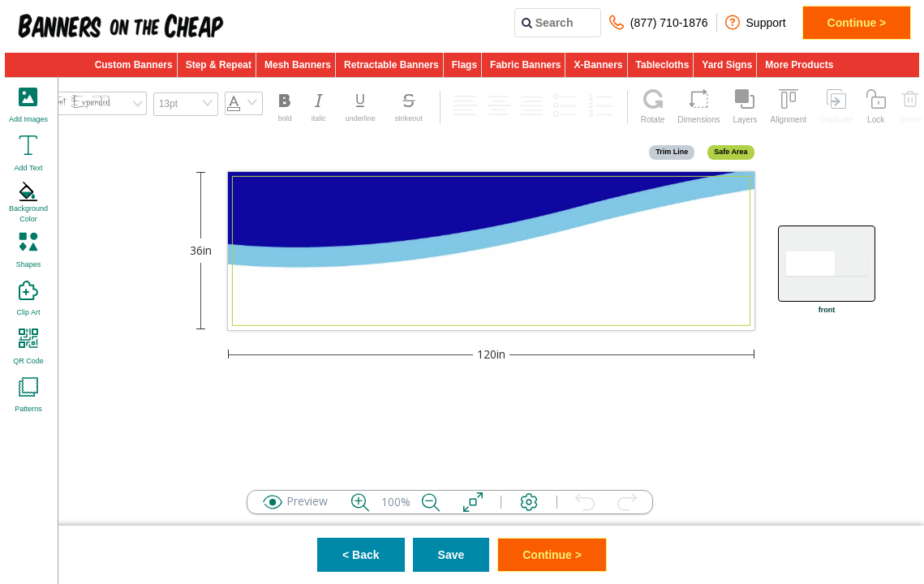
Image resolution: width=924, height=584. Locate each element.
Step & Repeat (219, 65)
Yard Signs (727, 65)
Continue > (857, 23)
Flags (464, 65)
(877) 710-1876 (659, 22)
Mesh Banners (298, 65)
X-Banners (598, 65)
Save (451, 555)
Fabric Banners (525, 65)
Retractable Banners (391, 65)
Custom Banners (134, 65)
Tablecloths (663, 65)
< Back (361, 555)
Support (756, 22)
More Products (799, 65)
